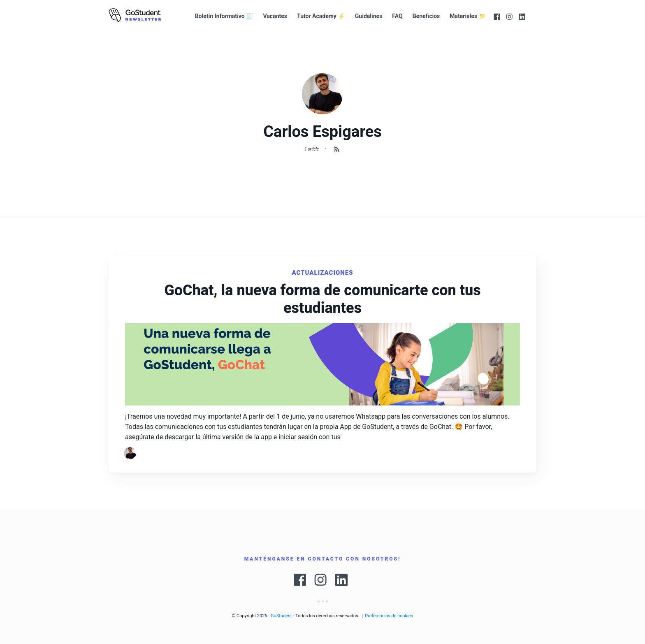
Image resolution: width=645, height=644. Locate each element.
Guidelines (369, 16)
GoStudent (281, 616)
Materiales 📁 (468, 16)
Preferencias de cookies (389, 616)
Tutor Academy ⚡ (321, 16)
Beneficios (426, 16)
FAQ (397, 16)
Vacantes (275, 16)
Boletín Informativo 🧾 (224, 16)
